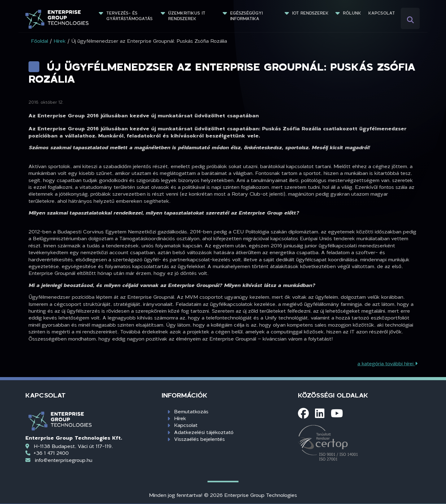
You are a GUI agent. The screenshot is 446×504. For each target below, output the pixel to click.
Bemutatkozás (191, 411)
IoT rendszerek (310, 13)
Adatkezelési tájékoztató (204, 432)
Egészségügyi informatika (247, 16)
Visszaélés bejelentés (199, 439)
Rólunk (352, 13)
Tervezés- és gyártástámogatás (129, 16)
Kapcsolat (382, 13)
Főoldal (39, 41)
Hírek (180, 418)
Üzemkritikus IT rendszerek (188, 16)
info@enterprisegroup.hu (64, 460)
